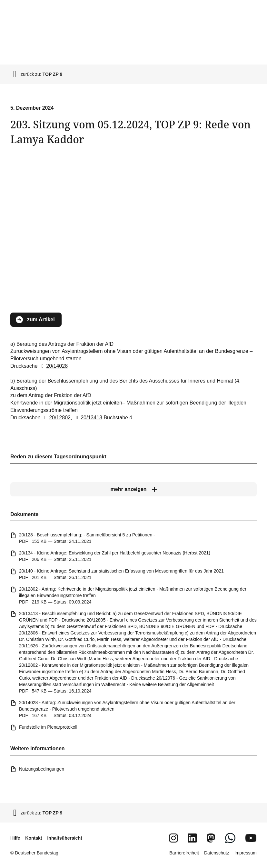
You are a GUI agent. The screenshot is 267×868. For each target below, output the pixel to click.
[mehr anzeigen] (133, 489)
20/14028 (53, 366)
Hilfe (15, 838)
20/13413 (88, 418)
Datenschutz (217, 853)
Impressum (246, 853)
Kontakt (34, 838)
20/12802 (56, 418)
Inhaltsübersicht (64, 838)
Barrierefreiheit (184, 853)
